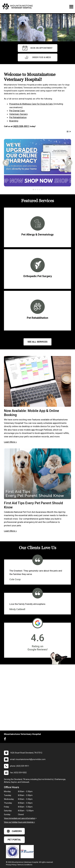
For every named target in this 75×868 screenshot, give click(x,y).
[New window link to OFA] (13, 852)
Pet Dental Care (17, 111)
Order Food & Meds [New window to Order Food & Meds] (38, 57)
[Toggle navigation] (71, 7)
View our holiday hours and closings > (19, 822)
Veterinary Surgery (18, 114)
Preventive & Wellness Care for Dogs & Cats (31, 104)
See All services (37, 342)
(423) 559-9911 (21, 126)
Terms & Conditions (25, 865)
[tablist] (37, 190)
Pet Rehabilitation (18, 117)
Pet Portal (14, 840)
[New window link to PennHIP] (28, 852)
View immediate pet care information (20, 818)
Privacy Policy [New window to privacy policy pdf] (11, 865)
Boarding (14, 121)
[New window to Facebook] (6, 740)
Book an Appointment (38, 48)
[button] (68, 132)
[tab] (33, 190)
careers (14, 831)
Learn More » (10, 442)
